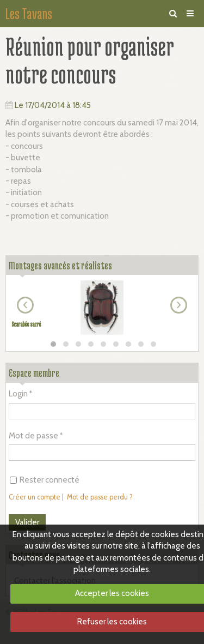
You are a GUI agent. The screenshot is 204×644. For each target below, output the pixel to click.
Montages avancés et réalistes (60, 265)
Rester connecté (45, 480)
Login (18, 394)
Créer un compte (35, 497)
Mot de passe (33, 436)
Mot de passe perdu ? (100, 497)
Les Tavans (29, 14)
